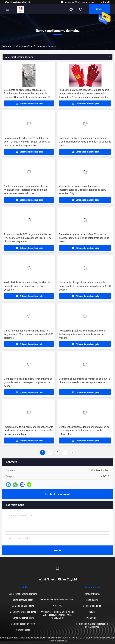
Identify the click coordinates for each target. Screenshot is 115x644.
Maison (6, 46)
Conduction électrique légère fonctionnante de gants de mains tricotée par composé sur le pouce (28, 382)
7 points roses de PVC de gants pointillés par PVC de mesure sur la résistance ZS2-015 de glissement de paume (28, 238)
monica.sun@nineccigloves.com (78, 2)
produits (16, 46)
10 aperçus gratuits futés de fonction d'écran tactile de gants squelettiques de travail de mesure (83, 334)
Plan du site (92, 618)
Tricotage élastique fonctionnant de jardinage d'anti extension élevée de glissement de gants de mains (85, 142)
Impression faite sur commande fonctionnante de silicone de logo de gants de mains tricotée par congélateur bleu (28, 431)
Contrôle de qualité (92, 606)
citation (100, 9)
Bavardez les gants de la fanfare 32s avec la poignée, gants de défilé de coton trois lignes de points (84, 238)
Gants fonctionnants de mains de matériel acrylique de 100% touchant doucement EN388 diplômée (29, 334)
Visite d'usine (92, 600)
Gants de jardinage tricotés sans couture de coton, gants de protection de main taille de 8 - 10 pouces (85, 286)
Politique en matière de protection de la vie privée (92, 625)
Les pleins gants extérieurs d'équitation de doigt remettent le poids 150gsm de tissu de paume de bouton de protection (27, 142)
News (92, 612)
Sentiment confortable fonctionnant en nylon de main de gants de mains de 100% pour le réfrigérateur (84, 431)
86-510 (105, 2)
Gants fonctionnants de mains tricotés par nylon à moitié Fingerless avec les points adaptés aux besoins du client (26, 190)
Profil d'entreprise (92, 594)
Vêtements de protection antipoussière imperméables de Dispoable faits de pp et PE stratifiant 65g (83, 190)
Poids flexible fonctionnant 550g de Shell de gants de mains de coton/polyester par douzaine (27, 286)
